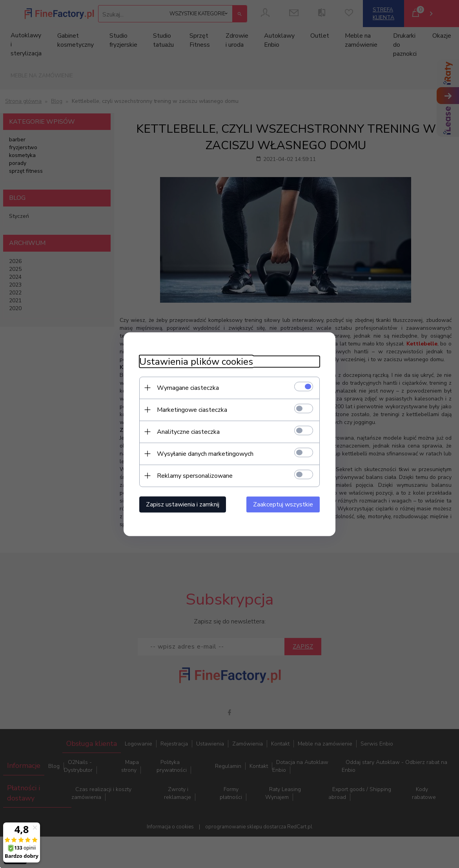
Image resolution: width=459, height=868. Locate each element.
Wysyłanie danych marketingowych (205, 453)
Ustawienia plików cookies (196, 361)
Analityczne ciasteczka (188, 431)
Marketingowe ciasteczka (192, 409)
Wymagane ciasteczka (188, 387)
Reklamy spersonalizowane (195, 475)
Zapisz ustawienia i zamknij (183, 504)
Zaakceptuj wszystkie (283, 504)
